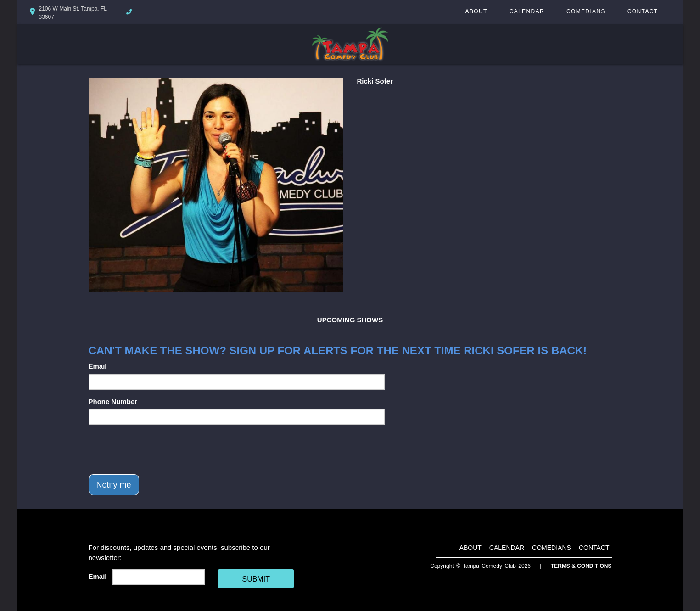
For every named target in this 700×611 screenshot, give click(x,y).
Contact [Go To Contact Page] (643, 11)
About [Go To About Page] (476, 11)
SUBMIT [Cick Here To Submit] (256, 579)
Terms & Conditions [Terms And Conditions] (581, 566)
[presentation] (158, 449)
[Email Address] (159, 577)
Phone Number (113, 401)
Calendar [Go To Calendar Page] (527, 11)
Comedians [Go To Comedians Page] (586, 11)
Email (98, 366)
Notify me (114, 485)
